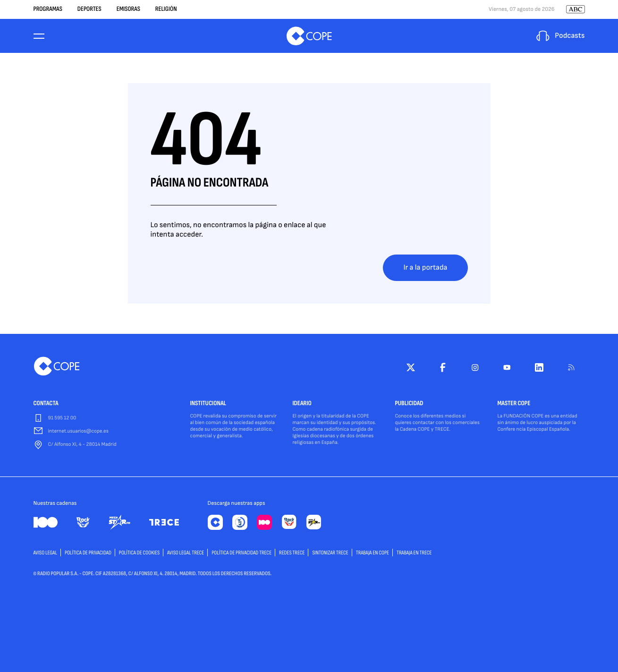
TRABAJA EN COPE (372, 553)
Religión (166, 9)
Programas (48, 9)
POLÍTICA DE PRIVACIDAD (88, 553)
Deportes (89, 9)
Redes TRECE (292, 553)
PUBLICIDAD (409, 404)
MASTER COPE (514, 404)
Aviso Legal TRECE (186, 553)
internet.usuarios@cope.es (78, 431)
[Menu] (39, 36)
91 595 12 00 (62, 418)
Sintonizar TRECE (330, 553)
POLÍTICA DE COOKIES (139, 553)
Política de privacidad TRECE (241, 553)
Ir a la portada (425, 268)
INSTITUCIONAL (208, 404)
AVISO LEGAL (45, 553)
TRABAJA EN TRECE (414, 553)
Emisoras (128, 9)
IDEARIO (302, 404)
